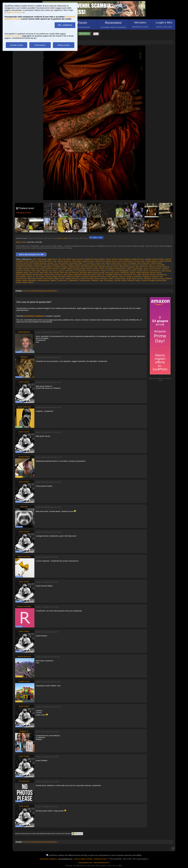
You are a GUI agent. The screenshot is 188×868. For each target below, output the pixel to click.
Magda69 (20, 273)
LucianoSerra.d (154, 271)
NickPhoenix (118, 275)
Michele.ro (59, 275)
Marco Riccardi (66, 273)
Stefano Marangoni (29, 280)
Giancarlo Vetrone (155, 267)
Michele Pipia (49, 275)
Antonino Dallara (158, 259)
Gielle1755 (34, 269)
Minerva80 (86, 275)
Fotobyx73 (126, 265)
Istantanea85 (138, 269)
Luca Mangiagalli (122, 271)
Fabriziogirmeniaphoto (24, 265)
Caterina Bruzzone (64, 261)
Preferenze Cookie (13, 36)
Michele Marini (38, 275)
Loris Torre (111, 271)
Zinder (24, 282)
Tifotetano (95, 280)
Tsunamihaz (108, 280)
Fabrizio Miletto (156, 263)
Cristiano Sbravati (164, 261)
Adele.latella (42, 259)
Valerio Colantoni (128, 280)
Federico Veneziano (82, 265)
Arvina (27, 261)
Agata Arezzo (52, 259)
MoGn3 (94, 275)
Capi (54, 261)
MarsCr (117, 273)
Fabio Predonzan (143, 263)
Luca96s (133, 271)
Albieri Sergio (71, 259)
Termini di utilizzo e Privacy (83, 859)
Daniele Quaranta (40, 263)
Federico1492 (95, 265)
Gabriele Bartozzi (47, 267)
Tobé (101, 280)
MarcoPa (75, 273)
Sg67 (134, 278)
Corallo (137, 261)
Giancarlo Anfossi (112, 267)
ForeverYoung (116, 265)
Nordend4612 (21, 276)
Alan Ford (62, 259)
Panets (42, 276)
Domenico (91, 263)
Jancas (146, 269)
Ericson (124, 263)
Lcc (75, 271)
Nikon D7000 (21, 242)
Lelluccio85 (81, 271)
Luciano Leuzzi (142, 271)
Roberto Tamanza (101, 278)
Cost (142, 261)
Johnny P (165, 269)
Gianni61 (26, 269)
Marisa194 (109, 273)
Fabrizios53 (38, 265)
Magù (26, 273)
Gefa (96, 267)
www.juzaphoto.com (85, 863)
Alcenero (80, 259)
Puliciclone (138, 276)
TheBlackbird (73, 280)
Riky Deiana (32, 278)
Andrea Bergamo (124, 259)
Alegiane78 (89, 259)
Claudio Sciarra (111, 261)
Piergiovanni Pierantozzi (97, 276)
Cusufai (19, 263)
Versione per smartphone (48, 859)
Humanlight (109, 269)
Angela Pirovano (138, 259)
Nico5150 (146, 275)
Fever (103, 265)
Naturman (24, 507)
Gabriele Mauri (74, 267)
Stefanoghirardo (43, 280)
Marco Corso (34, 273)
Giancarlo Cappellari (127, 267)
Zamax (19, 282)
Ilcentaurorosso (120, 269)
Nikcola (153, 275)
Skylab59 (147, 278)
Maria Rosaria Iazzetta (96, 273)
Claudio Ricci (100, 261)
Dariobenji (73, 263)
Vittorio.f (138, 280)
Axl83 (32, 261)
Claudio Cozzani (88, 261)
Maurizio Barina (156, 273)
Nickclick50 (128, 275)
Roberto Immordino (72, 278)
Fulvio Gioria (28, 267)
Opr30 (29, 276)
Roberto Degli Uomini (56, 278)
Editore (108, 263)
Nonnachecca (162, 275)
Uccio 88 (117, 280)
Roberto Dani (42, 278)
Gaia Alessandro (87, 267)
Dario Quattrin (63, 263)
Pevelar (85, 276)
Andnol (114, 259)
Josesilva (27, 271)
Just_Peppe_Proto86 (40, 271)
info (160, 380)
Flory (108, 265)
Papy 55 (48, 276)
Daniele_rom (52, 263)
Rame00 (155, 276)
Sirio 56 (140, 278)
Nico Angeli (137, 275)
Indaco (129, 269)
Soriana (162, 278)
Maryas (133, 273)
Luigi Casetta (166, 271)
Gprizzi (89, 269)
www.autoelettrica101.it (102, 863)
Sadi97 (111, 278)
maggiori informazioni (14, 12)
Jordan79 (20, 271)
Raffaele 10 (147, 276)
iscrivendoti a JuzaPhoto (34, 316)
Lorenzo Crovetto (93, 271)
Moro (99, 275)
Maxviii (29, 275)
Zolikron (31, 282)
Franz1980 (160, 265)
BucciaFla (48, 261)
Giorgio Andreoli (45, 269)
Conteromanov (128, 261)
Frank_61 (152, 265)
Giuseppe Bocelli (79, 269)
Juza (50, 271)
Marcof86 (83, 273)
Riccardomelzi (21, 278)
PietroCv (122, 276)
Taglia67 (53, 280)
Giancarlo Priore (142, 267)
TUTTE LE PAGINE (30, 291)
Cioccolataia (76, 261)
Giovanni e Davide (59, 269)
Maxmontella (21, 275)
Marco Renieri (54, 273)
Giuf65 (69, 269)
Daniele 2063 (28, 263)
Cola (120, 261)
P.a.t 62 (35, 276)
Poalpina (130, 276)
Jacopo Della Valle (24, 407)
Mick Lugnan (69, 275)
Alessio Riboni (99, 259)
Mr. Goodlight (107, 275)
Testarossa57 (62, 280)
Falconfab (47, 265)
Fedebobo (55, 265)
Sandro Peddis (120, 278)
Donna (98, 263)
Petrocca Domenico (74, 276)
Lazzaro (61, 271)
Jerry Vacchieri (155, 269)
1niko (34, 259)
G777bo (36, 267)
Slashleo (155, 278)
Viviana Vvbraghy (148, 280)
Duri (103, 263)
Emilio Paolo (116, 263)
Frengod (19, 267)
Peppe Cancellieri (59, 276)
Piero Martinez (113, 276)
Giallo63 (101, 267)
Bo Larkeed (39, 261)
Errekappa (132, 263)
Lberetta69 (69, 271)
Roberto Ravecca (87, 278)
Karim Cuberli (63, 238)
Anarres (108, 259)
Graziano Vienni (98, 269)
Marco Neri (44, 273)
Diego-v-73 (82, 263)
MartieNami (125, 273)
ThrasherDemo (84, 280)
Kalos (55, 271)
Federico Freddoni (67, 265)
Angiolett (148, 259)
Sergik (129, 278)
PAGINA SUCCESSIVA (48, 291)
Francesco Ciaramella (139, 265)
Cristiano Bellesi (151, 261)
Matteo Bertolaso (143, 273)
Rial (161, 276)
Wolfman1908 (161, 280)
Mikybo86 (78, 275)
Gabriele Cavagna (61, 267)
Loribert (103, 271)
